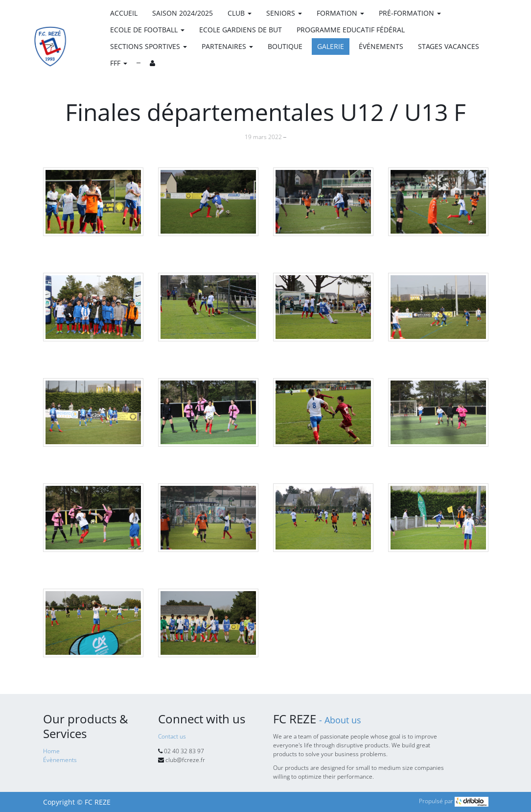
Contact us (172, 736)
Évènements (60, 760)
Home (51, 751)
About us (343, 720)
